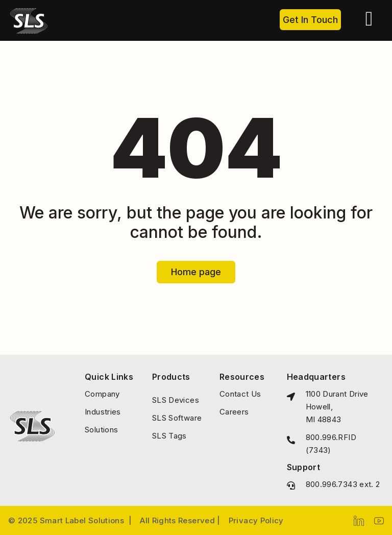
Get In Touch (310, 20)
